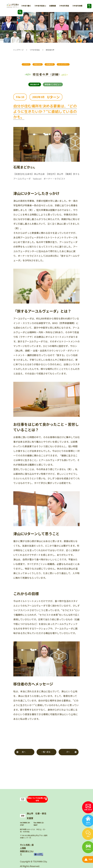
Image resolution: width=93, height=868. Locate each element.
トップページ (18, 50)
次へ (68, 758)
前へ (24, 758)
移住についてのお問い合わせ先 (37, 804)
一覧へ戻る (46, 758)
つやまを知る (35, 50)
